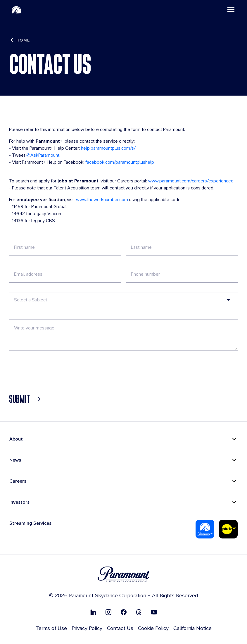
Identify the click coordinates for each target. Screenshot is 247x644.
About (16, 439)
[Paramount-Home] (18, 10)
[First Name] (65, 248)
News (15, 460)
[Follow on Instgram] (108, 612)
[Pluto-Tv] (228, 529)
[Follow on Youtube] (154, 612)
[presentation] (54, 372)
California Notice (192, 628)
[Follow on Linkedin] (93, 612)
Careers (18, 481)
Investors (19, 502)
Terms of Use (51, 628)
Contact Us (120, 628)
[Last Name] (182, 248)
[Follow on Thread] (139, 612)
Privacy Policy (87, 628)
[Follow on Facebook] (124, 612)
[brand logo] (124, 575)
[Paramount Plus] (205, 529)
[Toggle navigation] (230, 10)
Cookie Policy (153, 628)
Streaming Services (30, 523)
